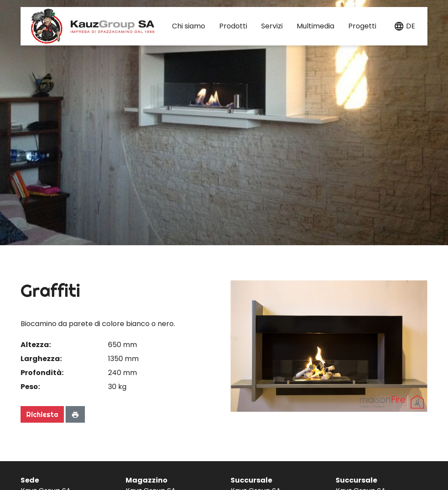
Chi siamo (189, 26)
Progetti (362, 26)
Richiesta (42, 414)
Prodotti (233, 26)
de (411, 26)
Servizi (272, 26)
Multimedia (315, 26)
